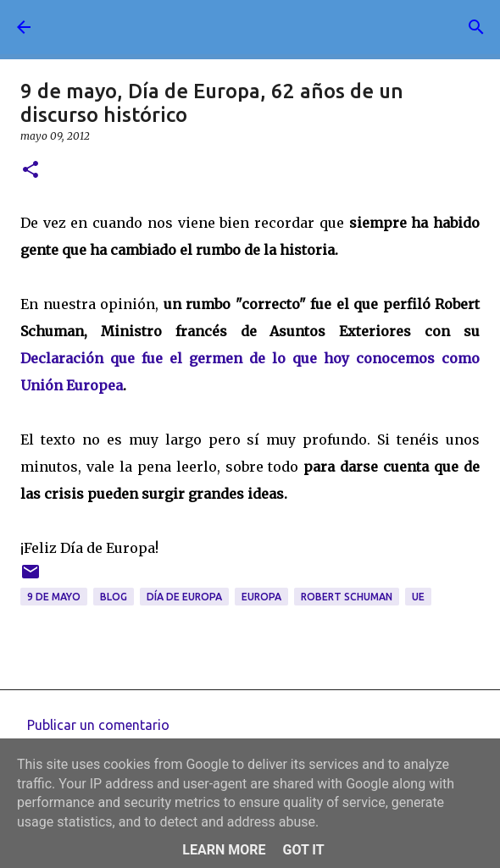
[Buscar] (476, 27)
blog (114, 597)
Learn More (224, 850)
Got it (303, 850)
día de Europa (184, 597)
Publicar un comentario (98, 725)
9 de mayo (54, 597)
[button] (31, 171)
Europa (261, 597)
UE (418, 597)
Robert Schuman (347, 597)
